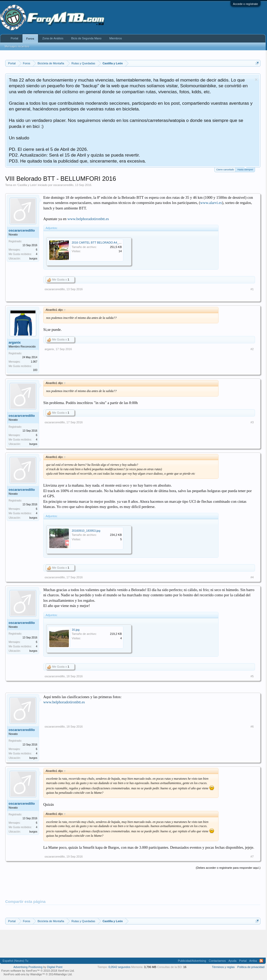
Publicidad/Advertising (192, 961)
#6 (252, 727)
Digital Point (55, 967)
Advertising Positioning (28, 967)
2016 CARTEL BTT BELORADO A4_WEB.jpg (101, 243)
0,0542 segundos (119, 967)
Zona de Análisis (53, 38)
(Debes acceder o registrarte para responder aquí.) (228, 868)
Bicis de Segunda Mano (86, 38)
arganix (15, 342)
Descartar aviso (256, 80)
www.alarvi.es (211, 203)
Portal (14, 38)
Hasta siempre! (245, 169)
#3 (252, 422)
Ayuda (232, 961)
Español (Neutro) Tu (15, 961)
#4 (252, 577)
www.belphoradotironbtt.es (88, 219)
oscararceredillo (63, 185)
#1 (252, 289)
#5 (252, 676)
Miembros (116, 38)
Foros (30, 39)
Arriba (253, 961)
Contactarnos (217, 961)
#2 (252, 349)
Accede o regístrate (245, 4)
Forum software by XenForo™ (38, 971)
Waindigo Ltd (63, 974)
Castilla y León (27, 185)
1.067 (34, 362)
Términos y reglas (223, 967)
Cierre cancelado (225, 170)
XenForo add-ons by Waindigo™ (24, 974)
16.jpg (76, 630)
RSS (261, 961)
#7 (252, 857)
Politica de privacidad (251, 967)
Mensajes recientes (17, 46)
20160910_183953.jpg (86, 531)
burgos (33, 259)
